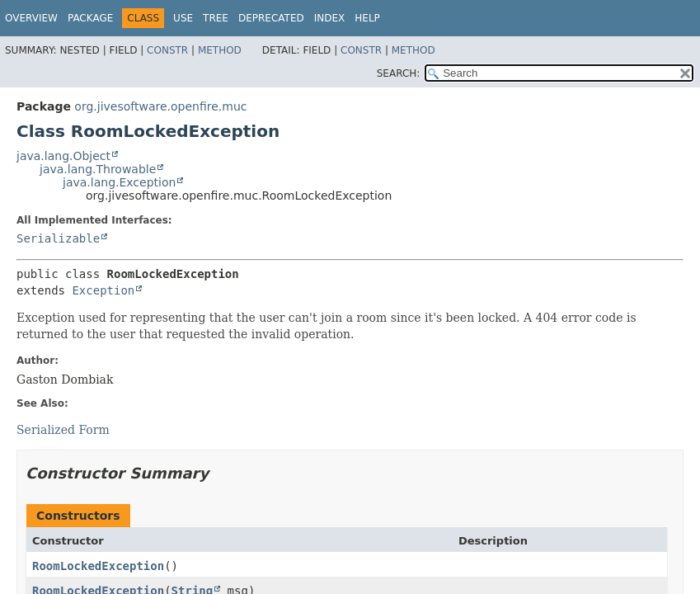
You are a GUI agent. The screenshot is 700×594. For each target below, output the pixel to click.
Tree (216, 18)
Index (330, 18)
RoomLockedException (98, 566)
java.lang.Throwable (98, 169)
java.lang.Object (63, 156)
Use (183, 18)
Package (90, 18)
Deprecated (271, 18)
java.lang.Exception (119, 182)
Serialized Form (63, 430)
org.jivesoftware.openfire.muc (160, 106)
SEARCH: (399, 73)
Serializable (58, 238)
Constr (167, 50)
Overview (31, 18)
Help (367, 18)
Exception (103, 290)
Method (220, 50)
